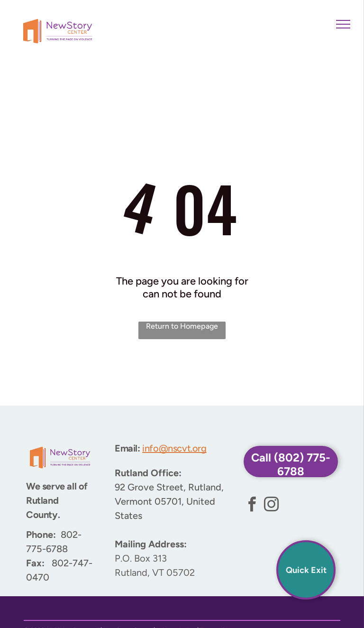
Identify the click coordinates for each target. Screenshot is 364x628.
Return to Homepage (182, 326)
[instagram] (272, 506)
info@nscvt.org (174, 448)
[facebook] (252, 506)
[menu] (343, 24)
